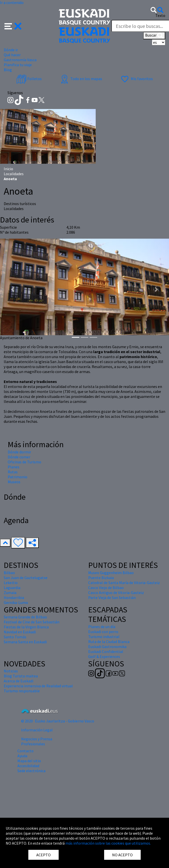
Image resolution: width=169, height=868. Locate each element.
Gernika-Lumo (16, 602)
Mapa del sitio (29, 761)
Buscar (154, 36)
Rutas (13, 472)
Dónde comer (19, 457)
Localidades (14, 174)
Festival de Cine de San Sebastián (32, 622)
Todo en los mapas (81, 79)
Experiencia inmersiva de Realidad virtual (38, 686)
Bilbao (9, 573)
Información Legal (37, 730)
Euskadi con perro (103, 632)
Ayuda (22, 756)
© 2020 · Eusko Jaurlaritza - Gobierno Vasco (58, 721)
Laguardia (12, 588)
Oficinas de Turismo (24, 462)
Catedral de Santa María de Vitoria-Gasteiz (124, 583)
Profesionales (33, 744)
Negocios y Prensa (37, 739)
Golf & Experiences (104, 656)
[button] (13, 26)
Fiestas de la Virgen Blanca (26, 627)
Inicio (8, 169)
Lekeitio (11, 583)
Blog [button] (8, 70)
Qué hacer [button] (12, 55)
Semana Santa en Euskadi (25, 642)
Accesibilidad (28, 766)
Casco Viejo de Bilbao (106, 588)
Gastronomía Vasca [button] (20, 60)
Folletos (29, 79)
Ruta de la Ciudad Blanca (109, 642)
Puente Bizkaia (101, 578)
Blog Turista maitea (21, 676)
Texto (160, 15)
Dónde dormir (19, 452)
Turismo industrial (104, 637)
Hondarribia (14, 597)
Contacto (25, 751)
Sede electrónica (31, 771)
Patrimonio (18, 477)
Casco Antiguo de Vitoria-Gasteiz (116, 593)
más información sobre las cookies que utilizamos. (108, 843)
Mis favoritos (136, 79)
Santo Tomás (15, 637)
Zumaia (10, 593)
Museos (14, 482)
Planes (14, 467)
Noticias (11, 671)
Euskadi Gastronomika (107, 647)
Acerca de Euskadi (19, 681)
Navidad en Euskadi (20, 632)
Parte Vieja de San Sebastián (112, 597)
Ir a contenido (12, 2)
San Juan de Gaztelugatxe (26, 578)
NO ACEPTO (122, 855)
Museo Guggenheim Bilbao (111, 573)
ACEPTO (43, 855)
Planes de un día (102, 627)
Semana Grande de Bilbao (25, 617)
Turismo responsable (22, 691)
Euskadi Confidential (106, 651)
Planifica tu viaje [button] (18, 65)
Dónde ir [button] (11, 50)
